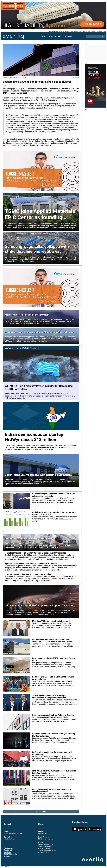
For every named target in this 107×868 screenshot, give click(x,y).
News (44, 36)
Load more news (41, 812)
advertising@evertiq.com (13, 833)
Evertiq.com (43, 833)
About (60, 36)
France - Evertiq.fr (45, 852)
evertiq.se (103, 31)
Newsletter (68, 36)
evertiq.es (70, 31)
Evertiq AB (13, 36)
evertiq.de (62, 31)
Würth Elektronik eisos (31, 348)
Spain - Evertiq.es (45, 846)
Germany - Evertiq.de (46, 845)
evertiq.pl (95, 31)
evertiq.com (54, 31)
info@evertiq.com (11, 839)
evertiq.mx (86, 31)
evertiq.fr (78, 31)
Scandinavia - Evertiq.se (47, 850)
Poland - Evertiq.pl (45, 848)
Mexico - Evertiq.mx (45, 839)
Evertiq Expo (52, 36)
